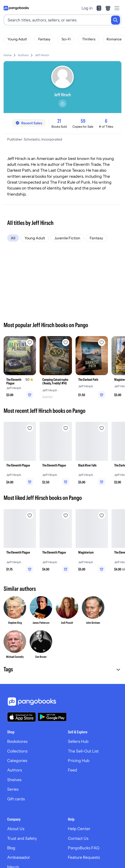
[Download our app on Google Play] (52, 717)
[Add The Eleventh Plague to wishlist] (30, 342)
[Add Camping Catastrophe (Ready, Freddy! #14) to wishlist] (66, 342)
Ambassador (19, 857)
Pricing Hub (79, 761)
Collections (17, 751)
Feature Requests (84, 857)
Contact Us (78, 838)
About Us (16, 829)
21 (59, 121)
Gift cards (16, 799)
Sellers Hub (78, 741)
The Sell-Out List (83, 751)
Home (8, 55)
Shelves (14, 780)
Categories (17, 761)
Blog (11, 848)
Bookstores (17, 741)
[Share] (62, 104)
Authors (23, 55)
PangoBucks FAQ (84, 848)
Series (13, 789)
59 (83, 121)
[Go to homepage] (16, 8)
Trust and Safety (22, 838)
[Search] (116, 20)
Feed (73, 770)
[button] (62, 670)
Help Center (79, 829)
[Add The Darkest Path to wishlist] (102, 342)
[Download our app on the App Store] (22, 717)
